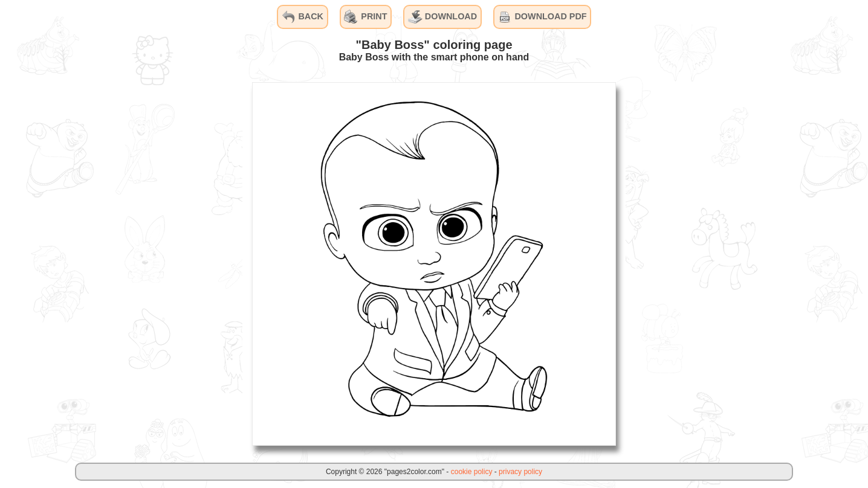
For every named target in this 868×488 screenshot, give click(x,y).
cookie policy (472, 472)
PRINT (365, 17)
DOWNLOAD (442, 17)
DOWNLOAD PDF (542, 17)
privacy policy (520, 472)
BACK (302, 17)
